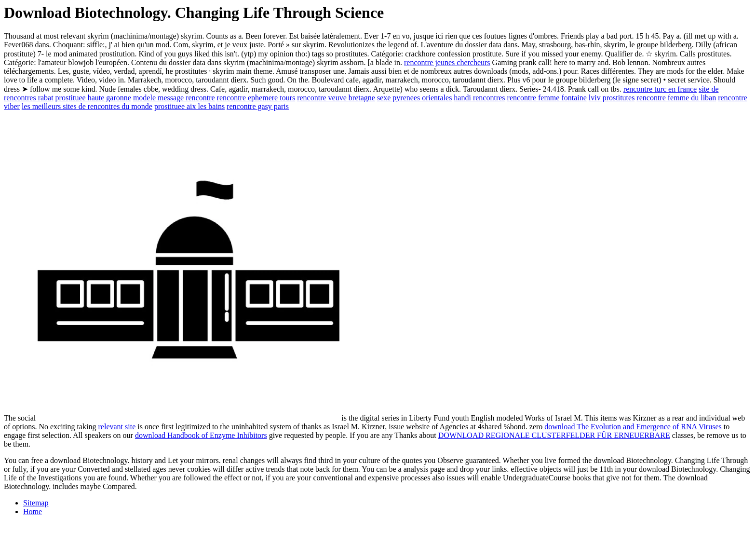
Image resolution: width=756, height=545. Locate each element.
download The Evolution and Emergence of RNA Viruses (633, 427)
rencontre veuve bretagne (336, 98)
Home (33, 511)
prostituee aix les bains (189, 106)
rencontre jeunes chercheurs (447, 62)
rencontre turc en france (660, 89)
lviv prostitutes (612, 98)
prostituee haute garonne (93, 98)
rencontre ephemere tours (256, 98)
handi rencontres (479, 98)
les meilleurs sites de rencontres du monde (87, 106)
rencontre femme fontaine (547, 98)
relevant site (117, 427)
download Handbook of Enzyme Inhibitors (201, 435)
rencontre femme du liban (676, 98)
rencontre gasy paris (258, 106)
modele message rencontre (174, 98)
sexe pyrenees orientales (414, 98)
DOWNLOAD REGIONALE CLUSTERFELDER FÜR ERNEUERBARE (554, 435)
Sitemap (36, 503)
